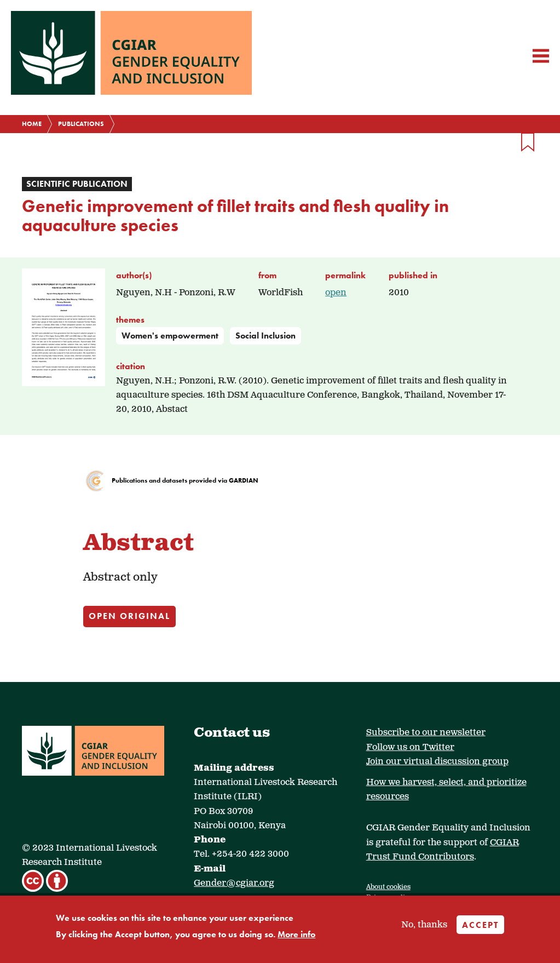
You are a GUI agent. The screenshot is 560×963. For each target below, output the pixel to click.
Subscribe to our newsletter (426, 733)
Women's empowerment (170, 336)
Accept (480, 925)
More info (296, 934)
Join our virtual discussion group (437, 762)
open (336, 293)
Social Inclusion (265, 336)
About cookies (388, 887)
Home (32, 124)
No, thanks (424, 925)
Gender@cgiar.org (234, 883)
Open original (129, 616)
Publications (81, 124)
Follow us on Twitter (410, 747)
